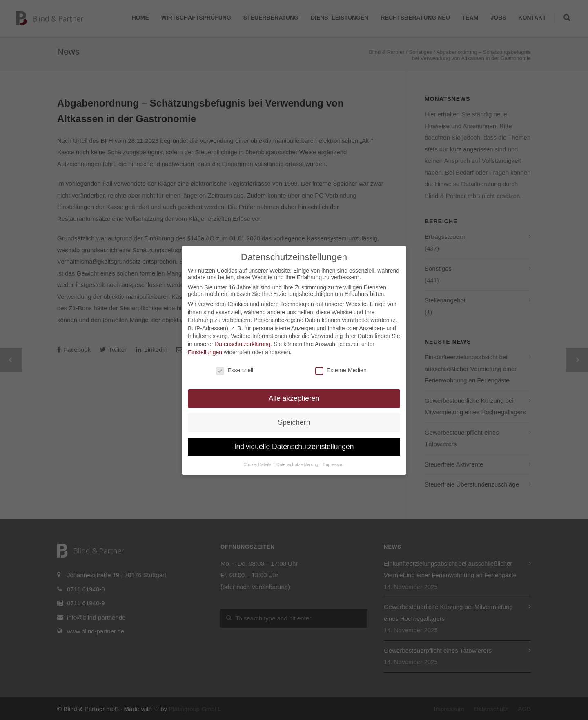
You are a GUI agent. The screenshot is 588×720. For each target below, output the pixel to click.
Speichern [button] (294, 422)
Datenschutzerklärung (243, 344)
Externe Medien (341, 370)
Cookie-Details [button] (258, 464)
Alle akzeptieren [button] (294, 398)
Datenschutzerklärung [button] (298, 464)
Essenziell (235, 370)
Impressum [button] (334, 464)
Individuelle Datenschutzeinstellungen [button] (294, 447)
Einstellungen (205, 352)
